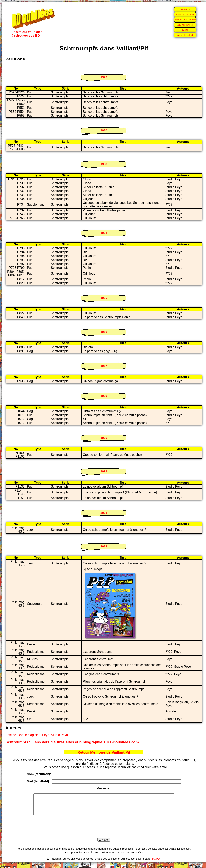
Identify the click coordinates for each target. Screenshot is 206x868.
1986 (104, 332)
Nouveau (185, 9)
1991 (104, 471)
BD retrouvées (185, 25)
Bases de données (185, 14)
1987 (104, 366)
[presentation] (104, 831)
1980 (104, 130)
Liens (185, 30)
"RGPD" (156, 863)
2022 (104, 546)
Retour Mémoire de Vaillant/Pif (104, 752)
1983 (104, 164)
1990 (104, 438)
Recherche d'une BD (185, 20)
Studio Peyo (59, 735)
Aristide (11, 735)
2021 (104, 513)
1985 (104, 298)
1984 (104, 233)
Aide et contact (185, 35)
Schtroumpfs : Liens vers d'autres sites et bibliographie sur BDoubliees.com (72, 742)
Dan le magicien (29, 735)
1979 (104, 77)
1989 (104, 396)
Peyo (46, 735)
